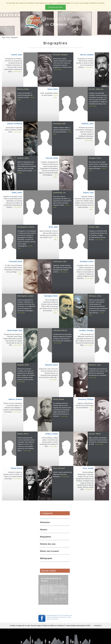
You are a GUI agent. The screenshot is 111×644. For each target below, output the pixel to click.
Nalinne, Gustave (15, 399)
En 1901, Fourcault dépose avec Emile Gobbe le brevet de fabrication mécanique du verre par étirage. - (13, 270)
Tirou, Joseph (88, 468)
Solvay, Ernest (16, 468)
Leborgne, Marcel (60, 330)
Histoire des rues (48, 544)
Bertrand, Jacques (60, 55)
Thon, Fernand (59, 468)
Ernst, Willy (53, 227)
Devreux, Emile (52, 158)
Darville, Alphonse (96, 89)
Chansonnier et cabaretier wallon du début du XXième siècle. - (13, 130)
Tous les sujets (36, 626)
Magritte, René (23, 365)
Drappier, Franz (95, 158)
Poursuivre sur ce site (55, 7)
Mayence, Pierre (52, 365)
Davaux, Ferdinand (15, 124)
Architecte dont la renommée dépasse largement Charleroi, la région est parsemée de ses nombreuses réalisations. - (62, 339)
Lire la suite (62, 599)
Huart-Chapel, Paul (15, 330)
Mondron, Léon (95, 365)
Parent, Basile (59, 399)
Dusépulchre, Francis (26, 227)
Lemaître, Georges (86, 330)
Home (8, 37)
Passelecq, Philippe (86, 399)
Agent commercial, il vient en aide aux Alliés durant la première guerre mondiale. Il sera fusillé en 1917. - (49, 235)
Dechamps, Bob (59, 124)
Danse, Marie (53, 89)
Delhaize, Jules (88, 124)
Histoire (44, 530)
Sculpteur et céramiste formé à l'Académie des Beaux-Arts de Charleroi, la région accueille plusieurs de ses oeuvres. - (98, 235)
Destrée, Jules (23, 158)
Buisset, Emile (23, 89)
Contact (12, 626)
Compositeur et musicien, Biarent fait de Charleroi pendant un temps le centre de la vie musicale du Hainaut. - (85, 63)
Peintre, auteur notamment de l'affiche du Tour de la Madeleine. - (63, 474)
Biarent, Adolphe (87, 55)
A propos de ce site (23, 626)
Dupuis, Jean (88, 193)
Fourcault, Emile (16, 261)
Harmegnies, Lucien (25, 296)
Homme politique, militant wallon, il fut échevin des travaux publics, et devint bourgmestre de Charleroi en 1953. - (49, 442)
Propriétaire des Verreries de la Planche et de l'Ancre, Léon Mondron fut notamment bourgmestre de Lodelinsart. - (98, 373)
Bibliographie (46, 558)
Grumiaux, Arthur (87, 261)
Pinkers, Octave (52, 434)
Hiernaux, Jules (95, 296)
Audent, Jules (17, 55)
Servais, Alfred (95, 434)
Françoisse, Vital (60, 261)
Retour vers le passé (49, 551)
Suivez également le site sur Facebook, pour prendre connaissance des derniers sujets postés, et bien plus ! (59, 617)
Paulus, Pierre (23, 434)
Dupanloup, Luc (59, 193)
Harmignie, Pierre (51, 296)
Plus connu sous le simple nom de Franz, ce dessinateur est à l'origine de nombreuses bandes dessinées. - (98, 166)
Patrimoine (45, 522)
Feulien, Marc (94, 227)
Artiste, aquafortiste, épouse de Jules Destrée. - (49, 95)
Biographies (14, 37)
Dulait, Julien (17, 193)
